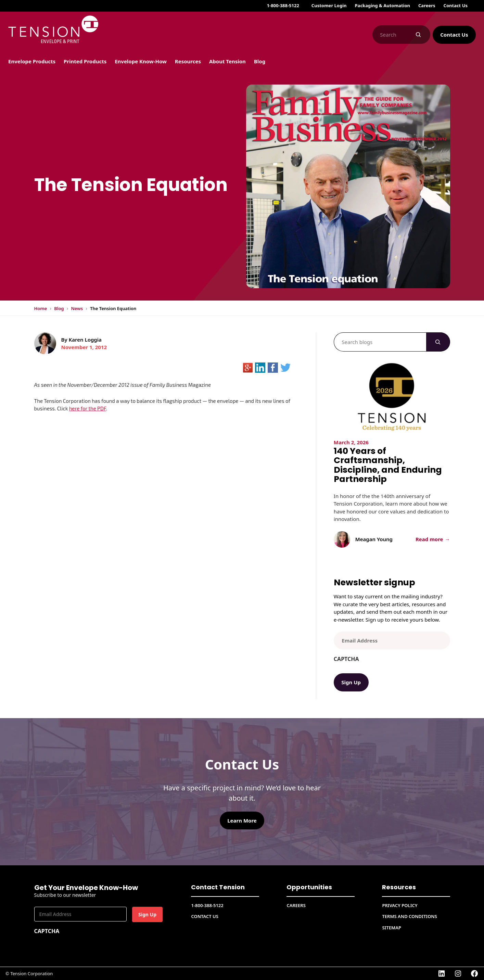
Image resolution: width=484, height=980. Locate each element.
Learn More (242, 820)
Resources (399, 887)
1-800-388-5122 (283, 5)
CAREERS (296, 905)
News (77, 308)
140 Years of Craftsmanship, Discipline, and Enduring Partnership (388, 465)
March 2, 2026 (351, 442)
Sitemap (391, 928)
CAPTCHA (346, 659)
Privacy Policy (400, 905)
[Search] (418, 35)
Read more (432, 539)
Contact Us (454, 35)
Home (41, 308)
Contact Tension (218, 887)
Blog (59, 308)
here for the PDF (88, 408)
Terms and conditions (409, 916)
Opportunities (309, 887)
